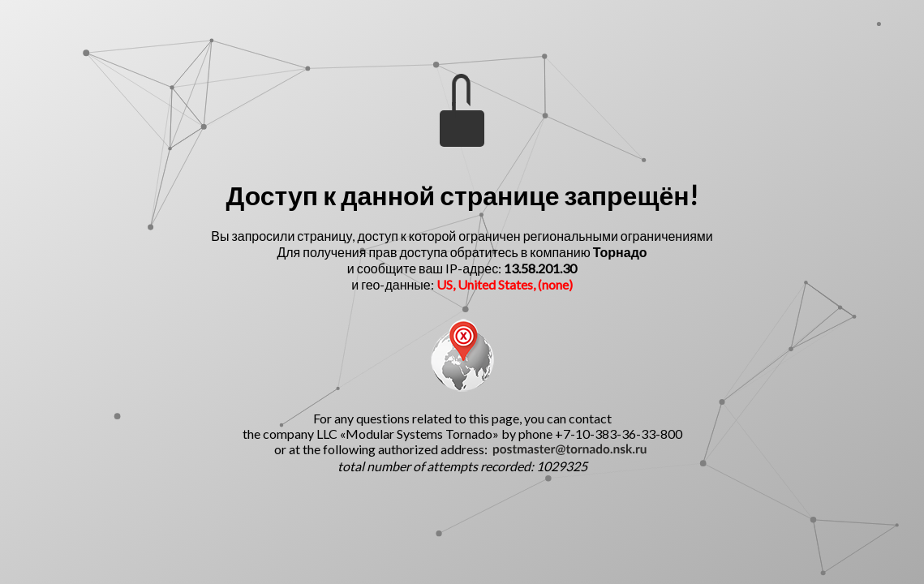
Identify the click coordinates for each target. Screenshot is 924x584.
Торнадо (620, 252)
